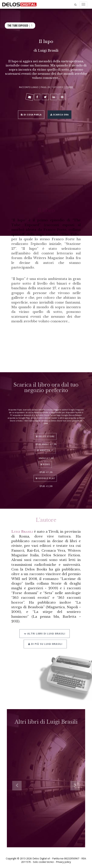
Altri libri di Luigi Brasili (45, 629)
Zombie (69, 87)
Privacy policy (63, 862)
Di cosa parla (31, 114)
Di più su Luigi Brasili (45, 639)
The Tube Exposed (18, 25)
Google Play (45, 475)
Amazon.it (45, 447)
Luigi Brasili (48, 50)
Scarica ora (59, 114)
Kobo (45, 461)
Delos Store (45, 433)
